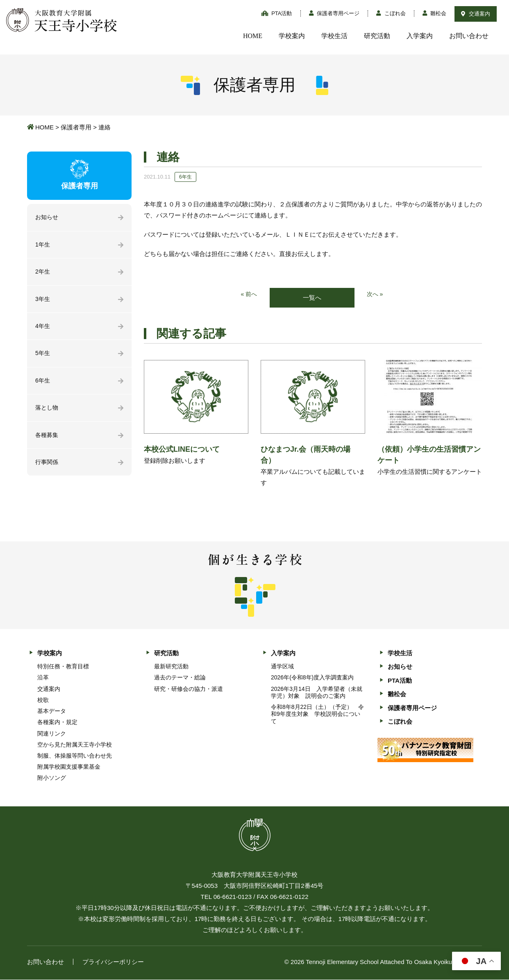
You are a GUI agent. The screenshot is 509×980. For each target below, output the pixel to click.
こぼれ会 (391, 13)
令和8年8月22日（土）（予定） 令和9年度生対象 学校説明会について (317, 715)
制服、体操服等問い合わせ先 (75, 756)
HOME (253, 36)
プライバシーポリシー (113, 962)
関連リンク (52, 734)
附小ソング (52, 779)
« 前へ (249, 295)
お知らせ (48, 218)
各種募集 (48, 440)
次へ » (376, 295)
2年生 (43, 273)
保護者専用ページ (334, 13)
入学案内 (420, 36)
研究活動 (377, 36)
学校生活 (334, 36)
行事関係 (48, 468)
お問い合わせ (469, 36)
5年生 (43, 357)
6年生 (43, 385)
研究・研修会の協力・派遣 (189, 689)
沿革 (43, 678)
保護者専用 (76, 127)
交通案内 (476, 14)
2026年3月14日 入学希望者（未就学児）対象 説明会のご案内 (317, 693)
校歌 (43, 700)
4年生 (43, 329)
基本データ (52, 712)
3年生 (43, 301)
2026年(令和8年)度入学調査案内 (312, 678)
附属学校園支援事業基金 (69, 767)
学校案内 (292, 36)
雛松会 (435, 13)
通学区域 (282, 667)
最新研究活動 (171, 667)
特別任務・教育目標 (63, 667)
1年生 (43, 246)
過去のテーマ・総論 (180, 678)
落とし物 (48, 413)
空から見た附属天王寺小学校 (75, 745)
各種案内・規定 (57, 723)
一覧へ (312, 298)
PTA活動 (277, 13)
